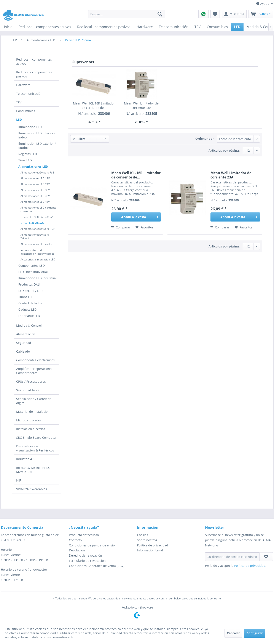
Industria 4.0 (25, 459)
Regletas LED (28, 154)
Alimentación (26, 334)
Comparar (121, 227)
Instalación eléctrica (31, 429)
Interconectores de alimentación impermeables (37, 252)
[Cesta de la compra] (261, 14)
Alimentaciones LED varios (37, 244)
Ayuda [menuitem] (263, 4)
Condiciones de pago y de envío (92, 545)
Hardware (23, 85)
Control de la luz (30, 303)
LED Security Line (31, 291)
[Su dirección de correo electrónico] (232, 557)
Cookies (143, 535)
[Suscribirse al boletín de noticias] (266, 557)
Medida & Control (29, 325)
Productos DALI (29, 284)
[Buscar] (160, 14)
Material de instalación (33, 412)
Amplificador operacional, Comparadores (35, 371)
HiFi (19, 480)
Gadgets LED (27, 309)
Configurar (255, 633)
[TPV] (198, 27)
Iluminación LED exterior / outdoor (37, 146)
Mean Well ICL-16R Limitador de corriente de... (94, 105)
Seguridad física (28, 390)
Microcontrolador (29, 420)
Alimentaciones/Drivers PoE (37, 173)
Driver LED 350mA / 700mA (37, 217)
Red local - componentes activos (34, 61)
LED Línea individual (33, 272)
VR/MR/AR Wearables (32, 489)
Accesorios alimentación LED (38, 259)
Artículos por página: (224, 150)
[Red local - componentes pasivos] (104, 27)
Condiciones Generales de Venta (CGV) (97, 566)
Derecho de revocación (85, 555)
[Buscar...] (126, 14)
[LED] (237, 27)
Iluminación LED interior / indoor (37, 135)
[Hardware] (145, 27)
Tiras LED (25, 160)
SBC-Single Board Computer (36, 438)
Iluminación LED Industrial (37, 278)
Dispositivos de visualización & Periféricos (35, 448)
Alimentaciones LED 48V (35, 202)
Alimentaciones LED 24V (35, 184)
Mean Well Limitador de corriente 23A (141, 105)
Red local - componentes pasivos (34, 74)
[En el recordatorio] (144, 227)
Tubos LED (26, 297)
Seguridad (24, 343)
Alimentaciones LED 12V (35, 178)
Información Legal (150, 550)
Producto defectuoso (84, 535)
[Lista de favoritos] (215, 14)
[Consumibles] (217, 27)
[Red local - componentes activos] (45, 27)
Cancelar (233, 633)
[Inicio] (8, 27)
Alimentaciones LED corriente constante (38, 209)
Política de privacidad (153, 545)
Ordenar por (205, 139)
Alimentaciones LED (33, 166)
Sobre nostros (147, 540)
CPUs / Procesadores (31, 381)
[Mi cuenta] (234, 14)
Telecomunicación (29, 94)
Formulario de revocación (87, 561)
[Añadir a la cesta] (136, 217)
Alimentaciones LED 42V (35, 196)
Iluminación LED (30, 127)
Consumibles (26, 111)
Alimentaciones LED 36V (35, 190)
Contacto (75, 540)
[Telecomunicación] (174, 27)
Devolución (77, 550)
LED (19, 120)
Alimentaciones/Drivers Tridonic (35, 236)
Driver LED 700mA (32, 223)
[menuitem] (126, 14)
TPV (19, 102)
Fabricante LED (29, 316)
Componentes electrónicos (35, 360)
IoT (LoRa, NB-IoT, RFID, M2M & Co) (33, 470)
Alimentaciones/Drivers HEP (37, 229)
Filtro (79, 139)
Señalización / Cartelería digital (34, 401)
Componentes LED (32, 266)
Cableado (23, 351)
